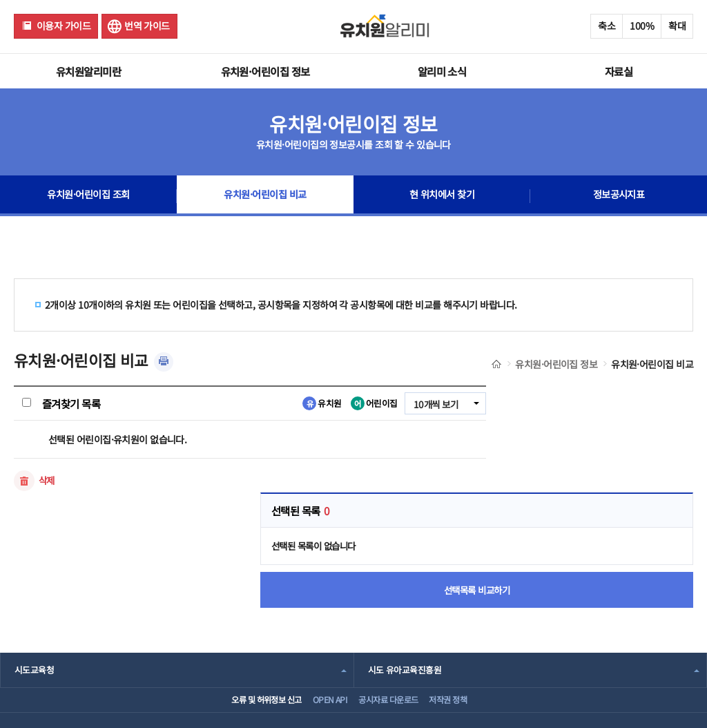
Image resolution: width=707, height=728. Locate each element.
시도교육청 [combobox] (34, 567)
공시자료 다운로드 (391, 601)
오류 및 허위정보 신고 (243, 601)
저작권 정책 (464, 601)
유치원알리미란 (88, 71)
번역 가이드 (147, 26)
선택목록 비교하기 (600, 483)
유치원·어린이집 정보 (265, 71)
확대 (677, 26)
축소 (607, 26)
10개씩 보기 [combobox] (434, 404)
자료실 (619, 71)
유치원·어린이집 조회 (88, 196)
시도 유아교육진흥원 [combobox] (405, 567)
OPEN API (321, 601)
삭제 (47, 481)
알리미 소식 (442, 71)
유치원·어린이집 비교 (265, 196)
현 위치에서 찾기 (442, 196)
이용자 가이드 (64, 26)
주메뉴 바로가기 (0, 0)
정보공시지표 (619, 196)
